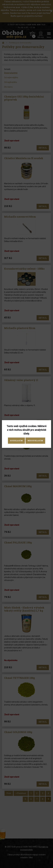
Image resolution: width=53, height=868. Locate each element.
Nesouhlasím (35, 441)
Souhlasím (16, 441)
